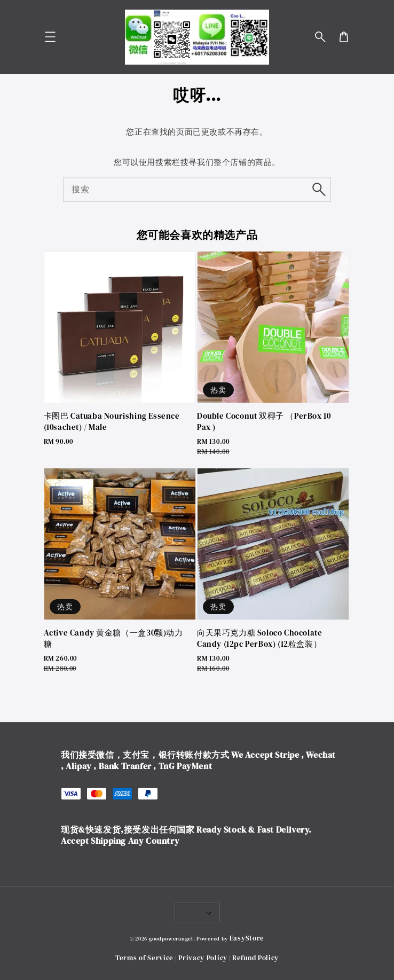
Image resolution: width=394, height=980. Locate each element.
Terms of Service (144, 958)
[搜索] (319, 189)
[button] (320, 37)
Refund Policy (255, 958)
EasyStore (247, 938)
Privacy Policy (203, 958)
